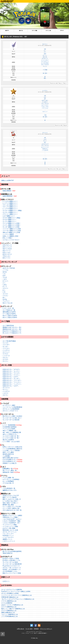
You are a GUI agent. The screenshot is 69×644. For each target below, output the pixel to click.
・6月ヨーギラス (7, 254)
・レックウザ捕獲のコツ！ (10, 209)
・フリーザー (5, 345)
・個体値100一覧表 (7, 472)
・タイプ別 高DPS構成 (8, 341)
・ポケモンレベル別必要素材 (10, 409)
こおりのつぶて (45, 144)
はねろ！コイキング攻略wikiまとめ (12, 605)
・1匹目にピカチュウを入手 (10, 496)
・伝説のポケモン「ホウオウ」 (11, 369)
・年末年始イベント (8, 536)
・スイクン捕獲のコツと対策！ (11, 225)
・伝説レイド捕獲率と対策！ (10, 236)
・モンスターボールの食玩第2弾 (11, 564)
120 (45, 96)
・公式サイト (5, 581)
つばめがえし (45, 149)
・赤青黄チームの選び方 (9, 463)
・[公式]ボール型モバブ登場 (10, 559)
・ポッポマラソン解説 (8, 405)
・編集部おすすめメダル (9, 490)
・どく (3, 283)
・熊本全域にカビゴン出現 (10, 530)
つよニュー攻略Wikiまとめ (10, 614)
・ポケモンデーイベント (9, 532)
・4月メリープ (6, 251)
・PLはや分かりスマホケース (11, 566)
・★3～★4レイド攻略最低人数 (11, 432)
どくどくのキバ (45, 60)
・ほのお (4, 272)
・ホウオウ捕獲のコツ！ (9, 220)
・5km (45, 115)
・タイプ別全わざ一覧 (8, 310)
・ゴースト (5, 294)
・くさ (3, 274)
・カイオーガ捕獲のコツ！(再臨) (11, 210)
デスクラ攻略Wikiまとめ (9, 611)
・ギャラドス (5, 388)
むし (45, 51)
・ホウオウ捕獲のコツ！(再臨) (11, 218)
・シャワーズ (5, 356)
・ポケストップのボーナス (10, 411)
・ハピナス (5, 393)
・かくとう (5, 281)
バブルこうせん (45, 107)
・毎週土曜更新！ (7, 191)
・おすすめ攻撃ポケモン (9, 460)
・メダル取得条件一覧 (8, 488)
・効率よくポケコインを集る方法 (12, 447)
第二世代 (45, 159)
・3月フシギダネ (7, 249)
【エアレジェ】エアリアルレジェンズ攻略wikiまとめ (18, 599)
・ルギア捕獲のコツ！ (8, 216)
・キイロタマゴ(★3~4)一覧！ (11, 436)
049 (45, 49)
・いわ (3, 292)
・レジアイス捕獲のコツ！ (10, 203)
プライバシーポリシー (46, 629)
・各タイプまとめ (7, 303)
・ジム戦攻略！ (6, 456)
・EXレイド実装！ (7, 238)
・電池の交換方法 (7, 553)
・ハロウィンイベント (8, 541)
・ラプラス (5, 354)
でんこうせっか (45, 103)
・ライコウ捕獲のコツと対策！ (11, 223)
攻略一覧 (21, 31)
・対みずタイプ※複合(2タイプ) (11, 331)
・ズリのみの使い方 (8, 483)
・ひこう (4, 286)
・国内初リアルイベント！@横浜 (12, 515)
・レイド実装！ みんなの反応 (11, 442)
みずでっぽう (45, 100)
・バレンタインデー (8, 534)
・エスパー (5, 288)
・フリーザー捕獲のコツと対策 (11, 231)
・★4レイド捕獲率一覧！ (9, 431)
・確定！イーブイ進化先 (9, 497)
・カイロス (5, 359)
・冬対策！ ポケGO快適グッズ (11, 569)
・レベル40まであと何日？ (10, 501)
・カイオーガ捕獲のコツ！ (10, 212)
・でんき (4, 277)
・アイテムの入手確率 (8, 429)
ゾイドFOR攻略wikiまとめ (9, 616)
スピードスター (45, 105)
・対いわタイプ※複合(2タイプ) (11, 333)
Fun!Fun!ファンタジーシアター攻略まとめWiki (16, 591)
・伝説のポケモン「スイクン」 (11, 375)
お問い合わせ (21, 629)
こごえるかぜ (45, 150)
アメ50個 (45, 70)
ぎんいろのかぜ (45, 65)
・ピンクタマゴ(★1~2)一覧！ (11, 438)
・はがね (4, 299)
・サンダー (5, 347)
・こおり (4, 279)
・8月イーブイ (6, 258)
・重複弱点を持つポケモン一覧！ (12, 329)
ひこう (45, 141)
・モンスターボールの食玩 (10, 562)
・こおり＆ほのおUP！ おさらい (11, 519)
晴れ (45, 78)
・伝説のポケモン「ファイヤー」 (12, 382)
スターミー (45, 112)
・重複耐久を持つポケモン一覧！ (12, 327)
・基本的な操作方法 (8, 454)
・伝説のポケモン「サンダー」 (11, 379)
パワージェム (45, 108)
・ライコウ (5, 343)
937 (45, 99)
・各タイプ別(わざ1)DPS (9, 316)
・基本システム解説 (8, 452)
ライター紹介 (29, 629)
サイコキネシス (45, 62)
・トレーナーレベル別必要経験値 (12, 407)
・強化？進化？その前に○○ (10, 503)
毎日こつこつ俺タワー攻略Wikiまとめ (13, 609)
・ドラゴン (5, 296)
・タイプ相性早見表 (8, 326)
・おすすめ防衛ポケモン (9, 461)
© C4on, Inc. (34, 638)
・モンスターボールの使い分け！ (12, 418)
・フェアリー (5, 301)
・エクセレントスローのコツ (10, 240)
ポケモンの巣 (48, 31)
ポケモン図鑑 (34, 31)
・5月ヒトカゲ (6, 252)
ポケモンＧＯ (52, 169)
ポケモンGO (54, 83)
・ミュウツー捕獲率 (8, 234)
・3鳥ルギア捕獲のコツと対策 (11, 232)
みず (45, 97)
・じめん (4, 285)
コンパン (45, 66)
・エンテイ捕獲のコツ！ (9, 221)
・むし (3, 290)
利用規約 (36, 629)
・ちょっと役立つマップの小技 (11, 506)
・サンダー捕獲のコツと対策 (10, 227)
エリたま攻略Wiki (7, 603)
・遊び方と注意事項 (8, 440)
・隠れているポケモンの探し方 (11, 499)
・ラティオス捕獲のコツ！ (10, 205)
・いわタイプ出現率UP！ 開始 (11, 521)
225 (45, 138)
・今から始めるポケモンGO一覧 (11, 510)
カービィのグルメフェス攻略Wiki (12, 590)
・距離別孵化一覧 (7, 469)
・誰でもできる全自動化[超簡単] (11, 551)
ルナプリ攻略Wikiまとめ (9, 607)
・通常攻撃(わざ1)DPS (8, 312)
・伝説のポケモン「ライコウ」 (11, 373)
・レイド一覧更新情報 (8, 425)
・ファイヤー (5, 348)
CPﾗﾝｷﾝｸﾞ (62, 31)
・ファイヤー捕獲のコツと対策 (11, 229)
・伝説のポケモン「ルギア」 (10, 377)
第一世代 (45, 73)
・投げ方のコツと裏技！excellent (12, 416)
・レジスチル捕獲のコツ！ (10, 201)
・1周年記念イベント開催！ (10, 517)
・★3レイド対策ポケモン (9, 434)
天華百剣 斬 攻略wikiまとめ (10, 597)
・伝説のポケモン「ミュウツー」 (12, 384)
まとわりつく (45, 58)
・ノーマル (5, 270)
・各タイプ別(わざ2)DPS (9, 317)
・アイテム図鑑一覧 (8, 478)
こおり (45, 139)
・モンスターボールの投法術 (10, 420)
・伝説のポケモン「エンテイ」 (11, 371)
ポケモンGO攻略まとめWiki (10, 593)
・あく (3, 297)
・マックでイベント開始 (9, 525)
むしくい (45, 55)
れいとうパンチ (45, 147)
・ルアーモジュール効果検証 (10, 479)
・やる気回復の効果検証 (9, 427)
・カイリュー (5, 352)
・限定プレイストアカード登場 (11, 573)
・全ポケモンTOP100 (8, 268)
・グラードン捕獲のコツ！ (10, 214)
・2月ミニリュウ (7, 247)
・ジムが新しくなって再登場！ (11, 450)
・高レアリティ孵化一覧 (9, 470)
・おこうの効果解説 (8, 481)
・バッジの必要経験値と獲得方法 (12, 449)
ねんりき (45, 57)
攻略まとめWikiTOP (8, 180)
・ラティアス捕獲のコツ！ (10, 207)
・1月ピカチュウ (7, 245)
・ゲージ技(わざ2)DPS (8, 314)
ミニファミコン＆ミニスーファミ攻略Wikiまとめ (16, 595)
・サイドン (5, 361)
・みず (3, 275)
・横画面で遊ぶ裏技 (8, 505)
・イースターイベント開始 (10, 526)
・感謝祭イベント (7, 539)
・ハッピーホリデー (8, 537)
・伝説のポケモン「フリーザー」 (12, 380)
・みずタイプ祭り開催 (8, 528)
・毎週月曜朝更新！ (8, 196)
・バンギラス (5, 350)
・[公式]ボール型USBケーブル (11, 560)
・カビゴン (5, 358)
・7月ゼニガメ (6, 256)
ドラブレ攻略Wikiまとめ (9, 601)
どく (45, 52)
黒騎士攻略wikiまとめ (8, 613)
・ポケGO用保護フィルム (9, 571)
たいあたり (45, 102)
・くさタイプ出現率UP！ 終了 (11, 523)
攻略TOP (7, 31)
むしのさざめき (45, 63)
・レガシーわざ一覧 (8, 308)
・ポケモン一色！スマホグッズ (11, 568)
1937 (45, 54)
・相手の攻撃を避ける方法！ (10, 458)
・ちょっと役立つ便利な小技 (10, 508)
